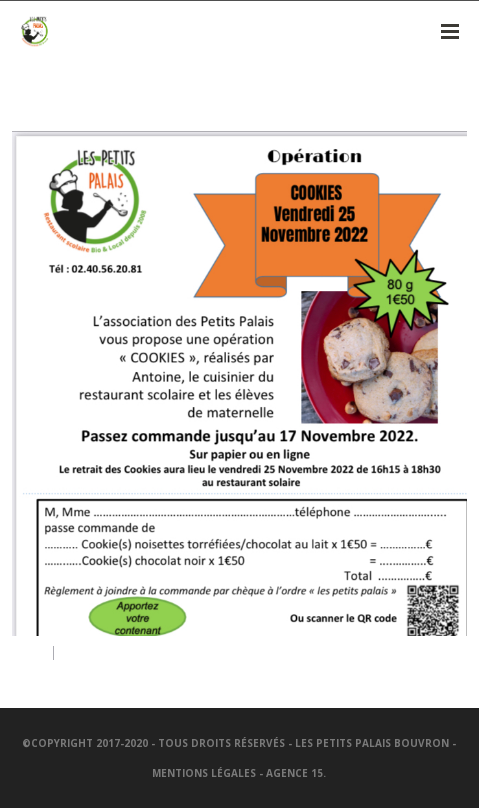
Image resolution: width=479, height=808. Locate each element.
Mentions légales (204, 773)
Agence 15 (294, 773)
